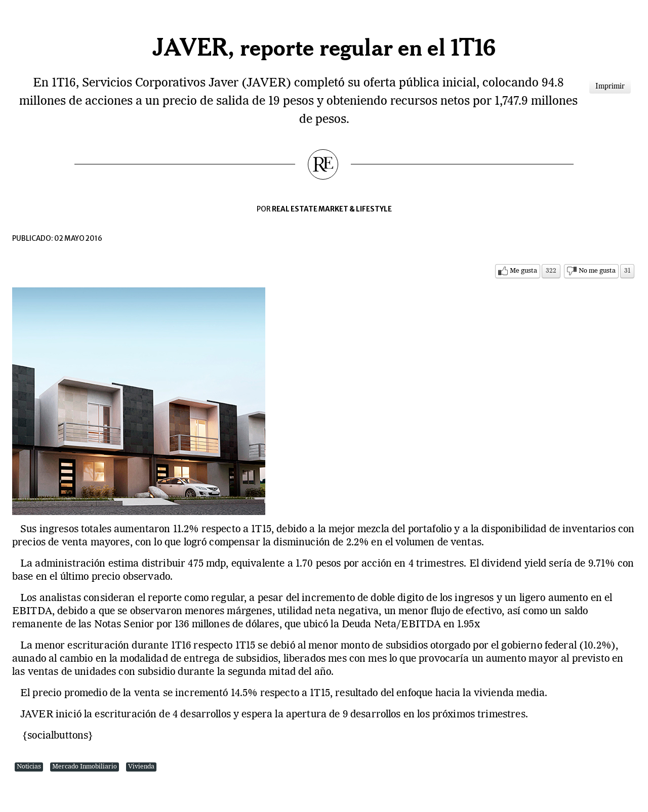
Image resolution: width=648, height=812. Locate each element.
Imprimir (610, 87)
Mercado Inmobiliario (85, 767)
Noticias (29, 767)
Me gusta (523, 271)
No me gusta (597, 271)
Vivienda (141, 767)
